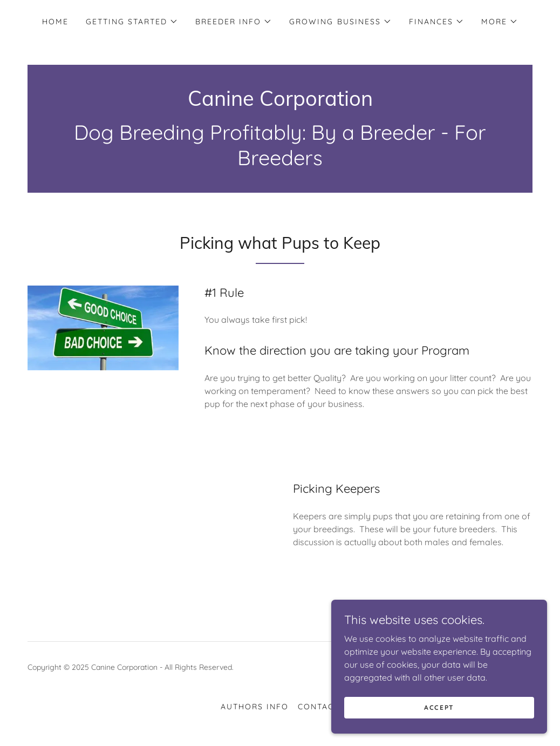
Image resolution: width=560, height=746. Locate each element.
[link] (280, 103)
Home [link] (55, 22)
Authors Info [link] (255, 707)
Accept (439, 707)
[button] (132, 22)
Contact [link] (319, 707)
